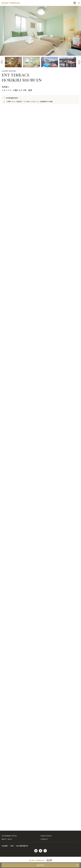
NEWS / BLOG (7, 839)
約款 (12, 846)
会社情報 (5, 846)
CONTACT (44, 839)
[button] (79, 62)
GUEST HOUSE (46, 836)
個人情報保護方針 (22, 846)
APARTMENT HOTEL (9, 836)
